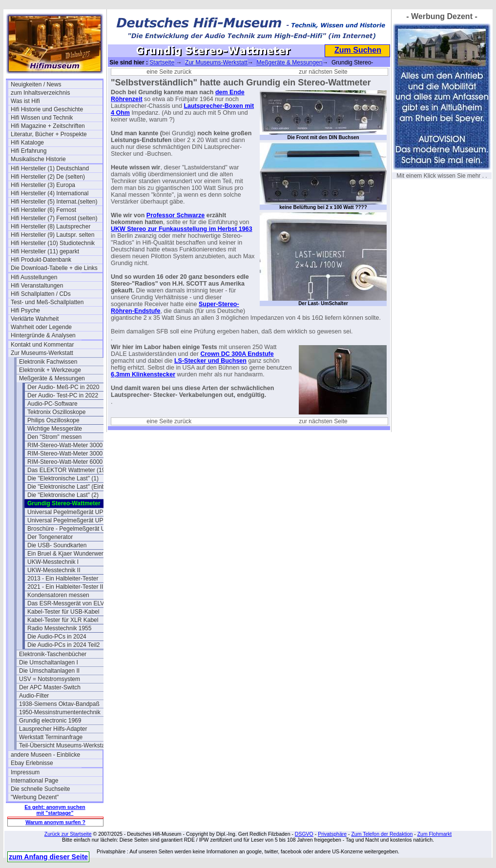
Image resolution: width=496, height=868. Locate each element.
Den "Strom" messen (54, 437)
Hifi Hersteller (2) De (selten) (48, 177)
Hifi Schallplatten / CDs (41, 294)
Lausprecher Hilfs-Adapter (53, 729)
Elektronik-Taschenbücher (53, 654)
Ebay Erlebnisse (32, 763)
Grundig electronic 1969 (50, 721)
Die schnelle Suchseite (40, 789)
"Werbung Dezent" (35, 797)
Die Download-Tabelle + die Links (54, 268)
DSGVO (304, 834)
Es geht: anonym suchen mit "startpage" (55, 810)
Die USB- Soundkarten (57, 545)
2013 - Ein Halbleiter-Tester (63, 579)
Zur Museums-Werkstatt (42, 353)
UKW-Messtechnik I (53, 562)
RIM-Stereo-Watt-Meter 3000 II (67, 454)
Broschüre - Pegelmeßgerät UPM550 (73, 529)
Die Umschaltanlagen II (49, 671)
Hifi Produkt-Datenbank (41, 260)
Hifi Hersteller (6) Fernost (43, 210)
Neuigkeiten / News (36, 84)
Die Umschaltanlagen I (49, 662)
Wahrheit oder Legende (41, 327)
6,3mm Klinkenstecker (143, 374)
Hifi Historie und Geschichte (47, 109)
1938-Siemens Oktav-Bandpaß (59, 704)
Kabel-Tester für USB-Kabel (63, 612)
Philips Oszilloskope (53, 420)
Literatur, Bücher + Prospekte (49, 134)
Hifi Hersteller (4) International (50, 193)
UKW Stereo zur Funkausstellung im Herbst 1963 (182, 229)
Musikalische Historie (38, 159)
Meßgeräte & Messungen (52, 378)
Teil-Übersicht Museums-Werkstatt (63, 745)
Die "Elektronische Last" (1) (63, 478)
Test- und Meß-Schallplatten (47, 302)
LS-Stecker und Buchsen (210, 361)
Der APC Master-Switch (50, 687)
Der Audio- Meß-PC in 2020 (63, 387)
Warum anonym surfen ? (55, 822)
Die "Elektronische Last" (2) (63, 495)
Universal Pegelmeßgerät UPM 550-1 (73, 520)
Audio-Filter (34, 696)
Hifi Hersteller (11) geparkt (45, 251)
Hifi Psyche (25, 310)
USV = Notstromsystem (50, 679)
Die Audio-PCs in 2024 (57, 637)
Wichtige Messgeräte (55, 429)
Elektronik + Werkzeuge (50, 370)
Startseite (162, 62)
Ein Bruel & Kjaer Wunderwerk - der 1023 (73, 554)
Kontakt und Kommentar (42, 345)
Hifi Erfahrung (29, 151)
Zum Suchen (358, 50)
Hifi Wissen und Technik (42, 118)
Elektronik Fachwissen (48, 362)
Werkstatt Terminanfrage (51, 737)
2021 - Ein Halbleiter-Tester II (65, 587)
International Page (34, 781)
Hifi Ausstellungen (34, 277)
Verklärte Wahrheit (35, 319)
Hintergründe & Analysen (43, 335)
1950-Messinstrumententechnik (60, 712)
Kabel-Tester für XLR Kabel (63, 620)
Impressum (25, 772)
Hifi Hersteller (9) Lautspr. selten (52, 235)
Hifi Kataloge (27, 143)
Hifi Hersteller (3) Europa (43, 185)
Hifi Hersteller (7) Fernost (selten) (54, 218)
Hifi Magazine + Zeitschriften (48, 126)
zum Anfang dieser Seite (48, 857)
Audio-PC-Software (52, 404)
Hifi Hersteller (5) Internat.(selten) (54, 202)
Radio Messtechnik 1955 (59, 628)
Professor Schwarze (176, 215)
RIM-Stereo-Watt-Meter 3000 (65, 445)
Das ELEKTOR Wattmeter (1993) (71, 470)
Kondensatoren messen (58, 595)
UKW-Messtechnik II (54, 570)
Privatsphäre (332, 834)
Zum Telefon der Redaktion (382, 834)
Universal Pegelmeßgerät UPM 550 (73, 512)
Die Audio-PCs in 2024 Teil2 (64, 645)
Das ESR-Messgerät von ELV (66, 603)
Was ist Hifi (25, 101)
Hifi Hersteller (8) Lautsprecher (51, 227)
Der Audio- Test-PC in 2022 (63, 395)
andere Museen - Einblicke (45, 755)
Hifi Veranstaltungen (37, 286)
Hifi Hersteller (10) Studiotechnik (53, 243)
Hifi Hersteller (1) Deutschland (50, 168)
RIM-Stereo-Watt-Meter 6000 (65, 462)
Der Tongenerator (50, 537)
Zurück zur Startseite (68, 834)
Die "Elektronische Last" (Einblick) (72, 487)
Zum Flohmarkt (435, 834)
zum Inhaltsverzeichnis (40, 93)
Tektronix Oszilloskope (56, 412)
